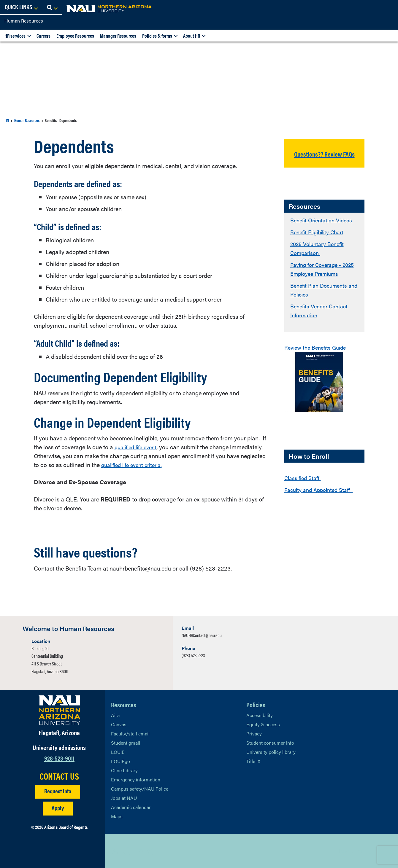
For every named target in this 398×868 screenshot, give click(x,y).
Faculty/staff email (130, 734)
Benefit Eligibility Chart (320, 241)
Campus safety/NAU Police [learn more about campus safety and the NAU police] (140, 789)
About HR (192, 36)
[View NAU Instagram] (151, 851)
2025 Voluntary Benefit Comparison (320, 257)
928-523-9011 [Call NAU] (59, 758)
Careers (43, 36)
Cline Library (124, 770)
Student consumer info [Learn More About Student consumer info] (270, 743)
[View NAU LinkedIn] (139, 851)
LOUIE (118, 752)
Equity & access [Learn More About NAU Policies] (263, 724)
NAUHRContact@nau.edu (202, 635)
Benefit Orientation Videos (324, 229)
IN (7, 120)
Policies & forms (157, 36)
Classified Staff (304, 486)
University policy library (271, 752)
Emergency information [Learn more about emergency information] (136, 779)
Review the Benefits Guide (318, 356)
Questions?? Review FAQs (324, 158)
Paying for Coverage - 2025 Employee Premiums (324, 278)
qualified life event (138, 447)
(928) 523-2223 (193, 655)
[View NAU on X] (115, 851)
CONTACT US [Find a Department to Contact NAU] (59, 776)
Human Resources (24, 21)
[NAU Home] (47, 9)
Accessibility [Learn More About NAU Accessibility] (260, 715)
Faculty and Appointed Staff (322, 498)
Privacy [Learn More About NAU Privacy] (254, 734)
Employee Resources (75, 36)
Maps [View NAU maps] (117, 816)
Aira (115, 715)
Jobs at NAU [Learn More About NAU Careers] (124, 798)
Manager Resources (118, 36)
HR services (15, 36)
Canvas (119, 724)
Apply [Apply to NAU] (58, 808)
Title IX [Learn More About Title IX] (253, 761)
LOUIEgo (120, 761)
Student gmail (126, 743)
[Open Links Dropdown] (357, 7)
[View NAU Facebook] (127, 851)
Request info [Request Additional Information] (58, 791)
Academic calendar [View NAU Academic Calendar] (131, 807)
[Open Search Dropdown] (388, 7)
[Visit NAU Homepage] (60, 710)
